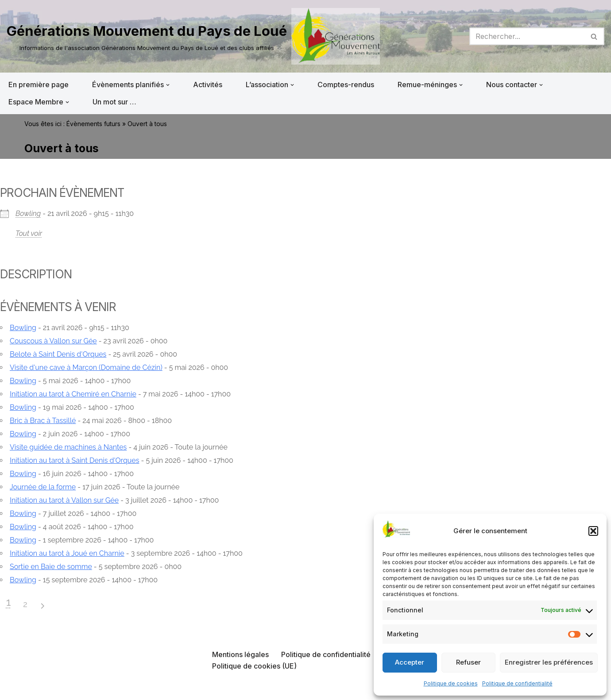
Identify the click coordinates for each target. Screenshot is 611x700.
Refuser (468, 662)
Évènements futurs (93, 124)
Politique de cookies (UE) (254, 666)
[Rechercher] (527, 36)
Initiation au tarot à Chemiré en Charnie (73, 394)
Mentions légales (240, 654)
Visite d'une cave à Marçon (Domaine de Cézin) (86, 367)
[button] (593, 531)
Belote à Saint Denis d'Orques (58, 354)
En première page (39, 85)
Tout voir (29, 233)
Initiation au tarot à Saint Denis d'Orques (74, 460)
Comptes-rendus (346, 85)
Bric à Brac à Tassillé (43, 421)
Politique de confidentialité (517, 683)
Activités (208, 85)
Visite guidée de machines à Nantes (68, 447)
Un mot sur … (114, 102)
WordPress (96, 688)
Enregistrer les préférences (549, 662)
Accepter (410, 662)
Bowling (28, 213)
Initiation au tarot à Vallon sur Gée (64, 500)
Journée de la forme (43, 487)
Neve (15, 688)
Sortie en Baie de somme (51, 567)
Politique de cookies (451, 683)
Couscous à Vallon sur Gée (53, 341)
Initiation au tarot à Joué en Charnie (67, 553)
